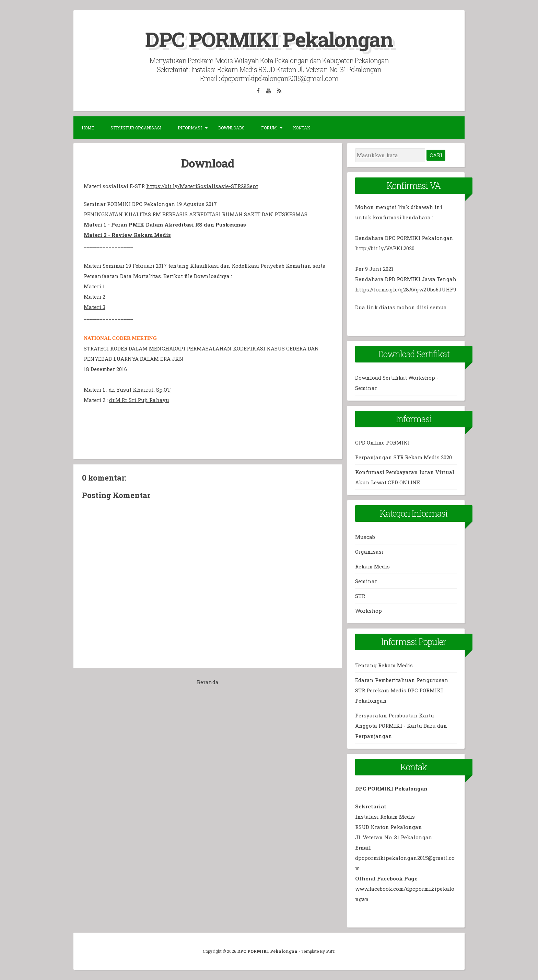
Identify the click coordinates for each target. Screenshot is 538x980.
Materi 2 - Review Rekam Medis (127, 235)
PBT (331, 951)
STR (360, 596)
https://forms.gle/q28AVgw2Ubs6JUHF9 (406, 289)
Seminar (366, 581)
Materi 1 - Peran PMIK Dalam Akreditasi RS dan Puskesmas (165, 224)
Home (88, 128)
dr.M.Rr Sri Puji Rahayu (139, 400)
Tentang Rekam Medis (384, 665)
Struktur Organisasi (136, 128)
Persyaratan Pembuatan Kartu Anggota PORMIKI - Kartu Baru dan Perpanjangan (401, 726)
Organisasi (369, 552)
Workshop (369, 611)
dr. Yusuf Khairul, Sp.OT (140, 390)
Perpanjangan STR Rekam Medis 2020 (403, 457)
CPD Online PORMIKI (382, 442)
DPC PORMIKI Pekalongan (269, 39)
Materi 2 (95, 297)
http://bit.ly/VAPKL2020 (385, 248)
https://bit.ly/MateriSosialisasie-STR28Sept (202, 186)
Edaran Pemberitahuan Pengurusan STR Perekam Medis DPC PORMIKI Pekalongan (402, 690)
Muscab (365, 537)
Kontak (302, 128)
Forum (269, 128)
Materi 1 (94, 286)
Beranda (208, 682)
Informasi (190, 128)
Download (208, 163)
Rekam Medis (372, 566)
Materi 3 (95, 307)
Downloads (231, 128)
